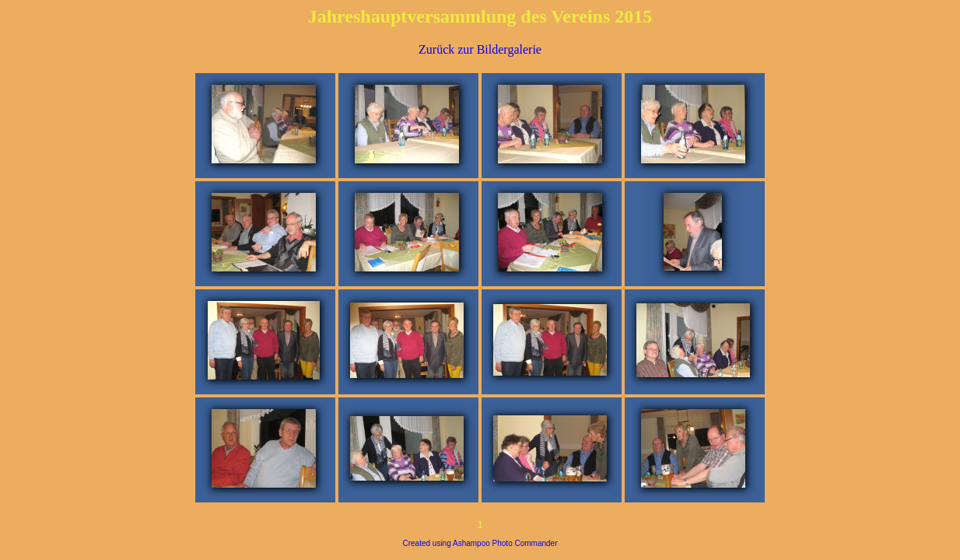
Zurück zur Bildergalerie (480, 49)
